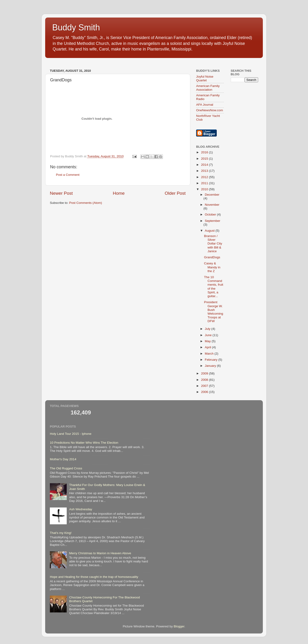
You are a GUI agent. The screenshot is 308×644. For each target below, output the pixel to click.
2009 (205, 373)
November (212, 205)
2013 (205, 171)
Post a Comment (68, 175)
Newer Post (61, 193)
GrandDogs (212, 257)
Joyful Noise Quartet (205, 78)
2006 (205, 392)
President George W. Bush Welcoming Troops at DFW (214, 312)
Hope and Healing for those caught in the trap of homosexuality (94, 577)
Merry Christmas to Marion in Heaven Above (100, 553)
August (210, 231)
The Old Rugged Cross (66, 468)
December (212, 195)
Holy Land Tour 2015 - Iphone (71, 434)
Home (119, 193)
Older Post (175, 193)
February (212, 360)
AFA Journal (205, 105)
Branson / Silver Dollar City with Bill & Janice (213, 244)
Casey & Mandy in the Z (212, 267)
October (211, 214)
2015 (205, 159)
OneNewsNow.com (210, 110)
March (210, 354)
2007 (205, 386)
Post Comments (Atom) (86, 203)
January (211, 366)
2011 (205, 183)
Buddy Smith (76, 27)
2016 (205, 152)
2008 (205, 380)
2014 (205, 165)
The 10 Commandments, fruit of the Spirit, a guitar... (214, 287)
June (209, 335)
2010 (205, 189)
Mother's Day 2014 (63, 459)
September (213, 221)
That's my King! (61, 533)
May (208, 341)
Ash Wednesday (81, 509)
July (208, 329)
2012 (205, 177)
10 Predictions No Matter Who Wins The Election (84, 443)
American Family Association (208, 88)
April (208, 347)
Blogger (179, 626)
